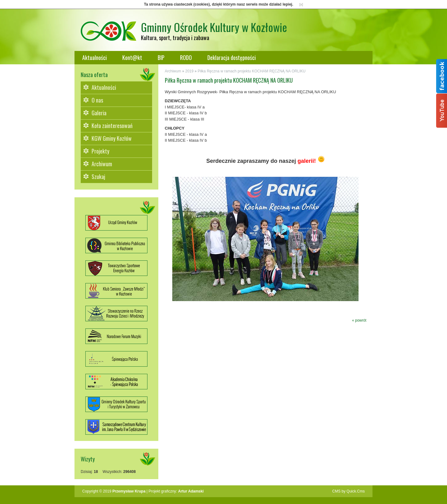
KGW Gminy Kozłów (112, 138)
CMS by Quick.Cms (348, 491)
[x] (301, 4)
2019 (190, 71)
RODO (186, 57)
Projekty (100, 151)
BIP (161, 57)
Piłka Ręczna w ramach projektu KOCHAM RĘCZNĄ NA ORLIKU (252, 71)
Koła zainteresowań (112, 126)
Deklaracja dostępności (232, 57)
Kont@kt (132, 57)
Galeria (99, 113)
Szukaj (98, 176)
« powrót (359, 320)
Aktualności (95, 57)
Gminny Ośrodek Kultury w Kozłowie (214, 27)
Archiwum (102, 164)
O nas (97, 100)
